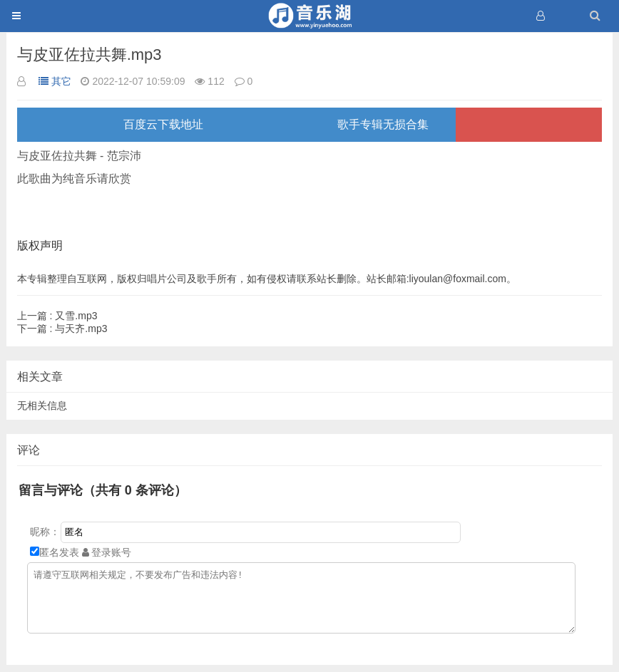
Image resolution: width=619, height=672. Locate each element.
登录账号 (107, 552)
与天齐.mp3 (62, 329)
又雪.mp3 (57, 316)
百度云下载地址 (163, 124)
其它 (55, 81)
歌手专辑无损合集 (383, 124)
